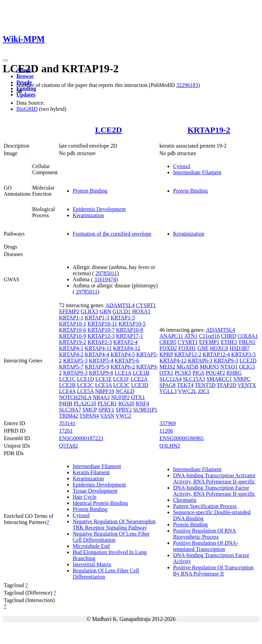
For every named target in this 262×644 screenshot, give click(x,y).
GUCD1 (122, 311)
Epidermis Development (99, 209)
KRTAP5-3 (75, 361)
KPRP (166, 354)
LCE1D (86, 379)
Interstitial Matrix (92, 564)
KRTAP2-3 (100, 342)
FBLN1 (247, 342)
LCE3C (122, 385)
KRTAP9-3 (75, 373)
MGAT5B (188, 367)
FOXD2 (168, 348)
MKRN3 (209, 367)
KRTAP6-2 (123, 367)
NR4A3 (101, 397)
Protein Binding (90, 191)
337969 (168, 423)
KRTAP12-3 (101, 336)
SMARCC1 (219, 379)
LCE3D (140, 385)
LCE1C (67, 379)
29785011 (106, 273)
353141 (67, 423)
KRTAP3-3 (244, 354)
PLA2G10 (85, 403)
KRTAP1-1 (71, 318)
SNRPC (242, 379)
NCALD (125, 391)
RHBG (234, 373)
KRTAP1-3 (97, 318)
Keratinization (88, 215)
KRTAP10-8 (130, 330)
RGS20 (126, 403)
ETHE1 (229, 342)
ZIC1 (204, 391)
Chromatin (185, 500)
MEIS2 (167, 367)
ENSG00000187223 (81, 438)
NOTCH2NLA (75, 397)
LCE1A (123, 373)
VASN (107, 416)
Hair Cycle (85, 497)
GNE (203, 348)
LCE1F (121, 379)
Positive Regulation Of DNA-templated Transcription (206, 546)
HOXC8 (219, 348)
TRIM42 (69, 416)
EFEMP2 (69, 311)
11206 (166, 431)
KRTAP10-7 (101, 330)
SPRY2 (124, 410)
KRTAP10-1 (73, 324)
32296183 (187, 85)
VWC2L (187, 391)
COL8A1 (248, 336)
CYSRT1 (146, 305)
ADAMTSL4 (120, 305)
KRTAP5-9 (97, 367)
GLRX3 (89, 311)
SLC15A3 (194, 379)
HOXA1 (141, 311)
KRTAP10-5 (132, 324)
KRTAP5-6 (127, 361)
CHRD (229, 336)
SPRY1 (106, 410)
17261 (66, 431)
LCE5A (85, 391)
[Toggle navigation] (5, 60)
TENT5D (205, 385)
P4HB (66, 403)
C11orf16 (209, 336)
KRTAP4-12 (127, 348)
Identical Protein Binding (100, 503)
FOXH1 (187, 348)
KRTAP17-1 (130, 336)
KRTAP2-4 (126, 342)
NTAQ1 (229, 367)
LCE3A (104, 385)
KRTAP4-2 (71, 354)
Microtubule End (91, 546)
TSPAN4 (89, 416)
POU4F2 (215, 373)
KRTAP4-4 (97, 354)
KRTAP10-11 (102, 324)
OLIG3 (247, 367)
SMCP (90, 410)
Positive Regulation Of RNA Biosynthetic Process (204, 534)
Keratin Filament (91, 472)
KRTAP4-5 (123, 354)
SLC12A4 (170, 379)
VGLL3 (168, 391)
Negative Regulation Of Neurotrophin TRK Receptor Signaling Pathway (114, 525)
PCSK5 (183, 373)
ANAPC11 (171, 336)
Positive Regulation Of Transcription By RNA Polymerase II (213, 571)
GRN (105, 311)
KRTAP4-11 (98, 348)
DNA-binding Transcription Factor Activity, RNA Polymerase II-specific (214, 491)
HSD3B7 (240, 348)
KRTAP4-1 (71, 348)
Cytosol (181, 166)
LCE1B (141, 373)
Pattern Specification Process (205, 506)
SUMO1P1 (145, 410)
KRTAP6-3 (200, 361)
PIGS (198, 373)
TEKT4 (185, 385)
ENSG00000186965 (181, 438)
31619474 (105, 279)
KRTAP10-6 (73, 330)
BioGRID (27, 109)
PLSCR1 (107, 403)
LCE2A (139, 379)
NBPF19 (105, 391)
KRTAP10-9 (73, 336)
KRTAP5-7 (71, 367)
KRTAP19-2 (209, 130)
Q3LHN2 (170, 446)
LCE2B (67, 385)
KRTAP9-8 (101, 373)
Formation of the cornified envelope (112, 234)
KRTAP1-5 (123, 318)
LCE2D (109, 130)
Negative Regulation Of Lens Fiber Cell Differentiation (111, 537)
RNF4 (142, 403)
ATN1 (191, 336)
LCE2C (85, 385)
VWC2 (123, 416)
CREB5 (168, 342)
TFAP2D (227, 385)
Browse (25, 76)
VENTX (247, 385)
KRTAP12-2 (188, 354)
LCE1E (104, 379)
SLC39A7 (70, 410)
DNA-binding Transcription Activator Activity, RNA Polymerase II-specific (214, 478)
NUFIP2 (120, 397)
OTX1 (138, 397)
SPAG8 (167, 385)
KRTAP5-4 (101, 361)
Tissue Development (95, 491)
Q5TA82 (69, 446)
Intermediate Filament (197, 172)
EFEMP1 (209, 342)
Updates (26, 95)
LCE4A (67, 391)
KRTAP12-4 (216, 354)
